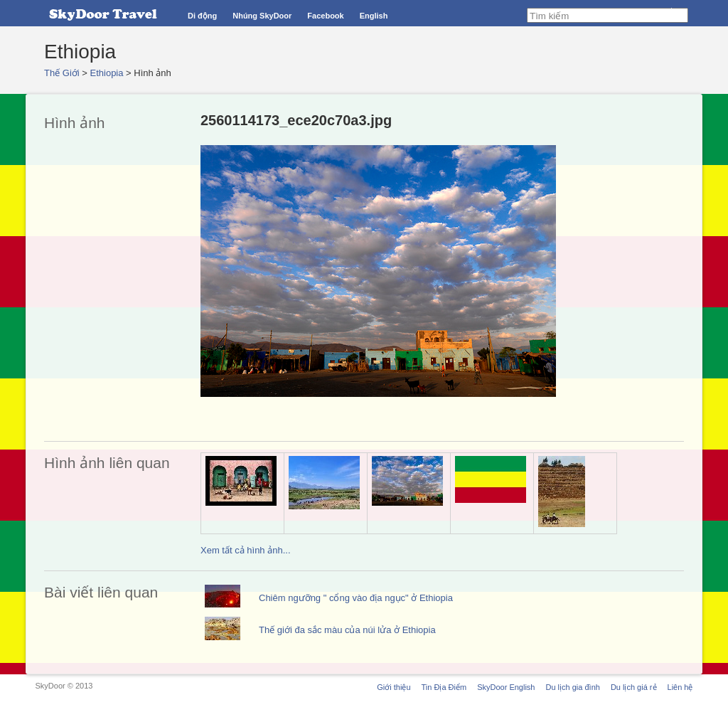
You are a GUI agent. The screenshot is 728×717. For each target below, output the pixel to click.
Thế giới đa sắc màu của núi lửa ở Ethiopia (347, 630)
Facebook (325, 16)
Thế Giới (62, 73)
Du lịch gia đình (572, 687)
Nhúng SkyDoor (262, 16)
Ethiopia (107, 73)
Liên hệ (680, 687)
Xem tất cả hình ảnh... (246, 550)
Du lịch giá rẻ (634, 687)
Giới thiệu (394, 687)
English (374, 16)
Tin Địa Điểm (444, 687)
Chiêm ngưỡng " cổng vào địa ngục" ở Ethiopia (356, 598)
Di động (202, 16)
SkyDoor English (506, 687)
